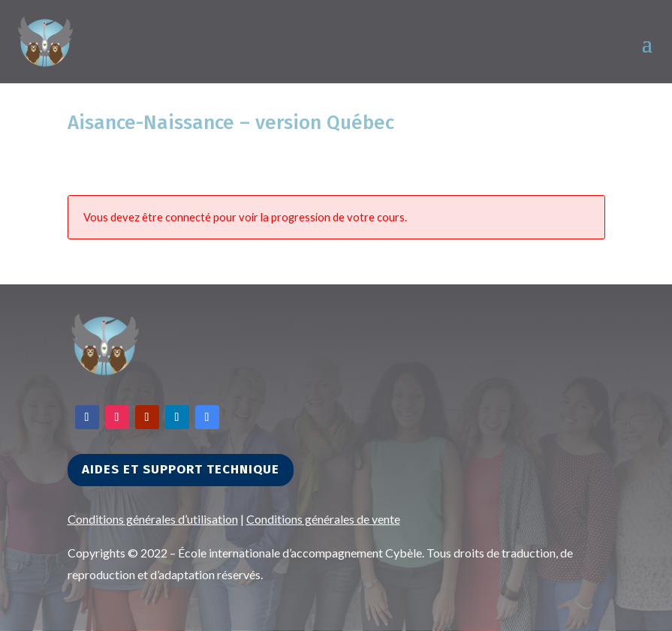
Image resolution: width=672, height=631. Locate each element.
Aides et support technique (181, 469)
